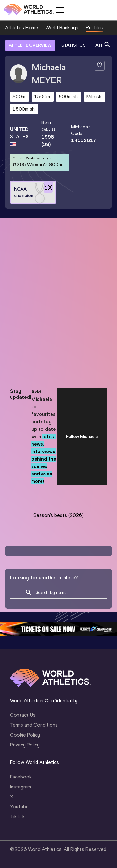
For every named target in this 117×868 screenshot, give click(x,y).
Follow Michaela (82, 436)
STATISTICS (73, 45)
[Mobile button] (60, 10)
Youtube (19, 807)
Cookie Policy (25, 735)
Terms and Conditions (34, 725)
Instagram (20, 787)
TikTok (17, 817)
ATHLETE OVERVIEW (30, 45)
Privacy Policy (25, 745)
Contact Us (23, 715)
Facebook (21, 777)
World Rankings (62, 28)
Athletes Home (22, 28)
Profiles (94, 28)
